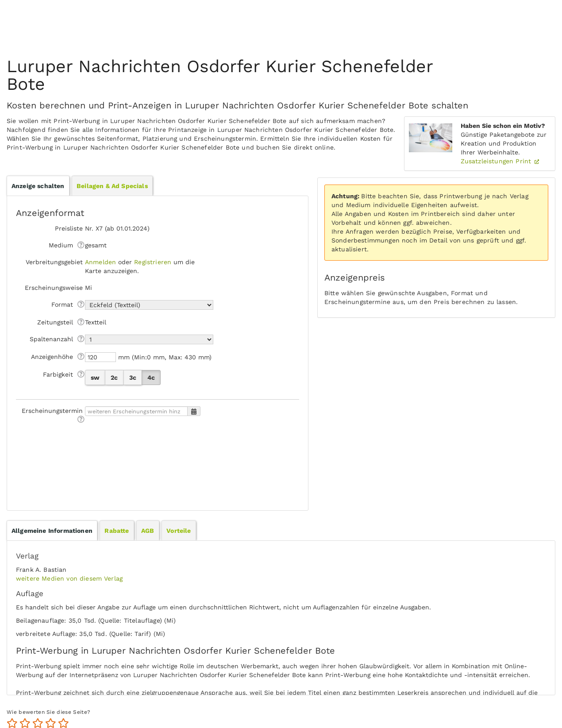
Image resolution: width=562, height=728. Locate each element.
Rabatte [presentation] (117, 531)
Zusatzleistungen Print (497, 161)
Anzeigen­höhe (52, 357)
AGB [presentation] (148, 531)
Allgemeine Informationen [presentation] (52, 531)
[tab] (52, 531)
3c (133, 377)
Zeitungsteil (55, 322)
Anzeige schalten (38, 186)
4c (151, 377)
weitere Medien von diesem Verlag (69, 578)
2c (114, 377)
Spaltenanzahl (51, 339)
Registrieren (153, 262)
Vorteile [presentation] (179, 531)
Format (62, 304)
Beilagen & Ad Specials (112, 186)
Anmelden (100, 262)
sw (95, 377)
